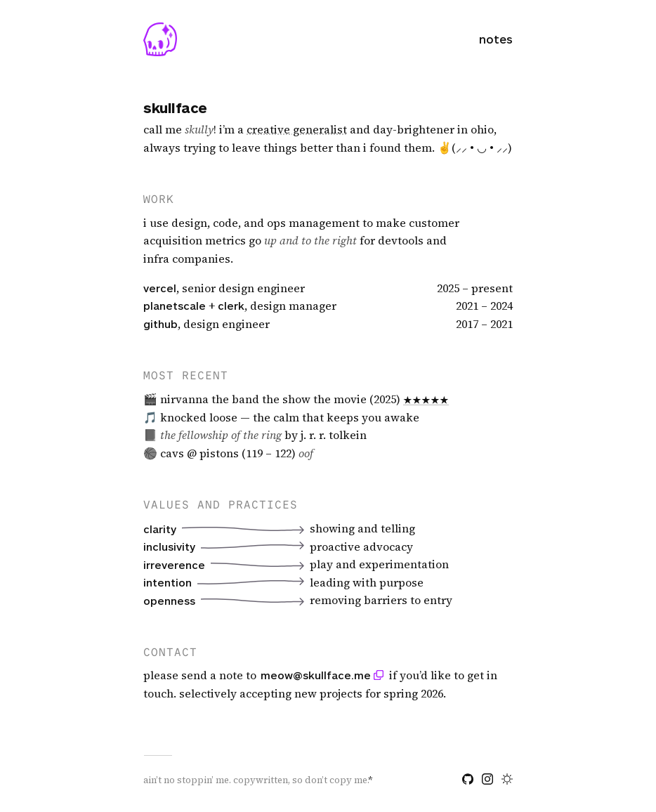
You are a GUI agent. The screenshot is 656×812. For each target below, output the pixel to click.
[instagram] (487, 779)
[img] (297, 130)
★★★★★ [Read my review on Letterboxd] (426, 399)
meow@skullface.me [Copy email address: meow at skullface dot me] (316, 675)
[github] (468, 779)
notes (496, 39)
